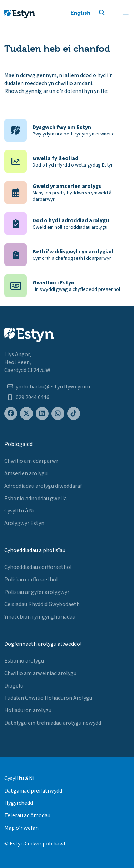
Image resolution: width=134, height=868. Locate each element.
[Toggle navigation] (126, 13)
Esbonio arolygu (24, 661)
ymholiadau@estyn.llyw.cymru (53, 387)
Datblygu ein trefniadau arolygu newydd (53, 723)
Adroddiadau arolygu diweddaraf (43, 486)
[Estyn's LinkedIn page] (42, 414)
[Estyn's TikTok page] (74, 414)
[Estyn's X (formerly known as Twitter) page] (26, 414)
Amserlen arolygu (26, 473)
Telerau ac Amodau (27, 815)
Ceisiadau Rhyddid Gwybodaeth (42, 604)
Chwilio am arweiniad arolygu (40, 673)
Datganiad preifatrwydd (33, 791)
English (80, 13)
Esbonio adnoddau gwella (36, 499)
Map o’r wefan (21, 828)
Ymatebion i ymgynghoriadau (40, 617)
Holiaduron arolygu (28, 710)
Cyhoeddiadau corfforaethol (38, 567)
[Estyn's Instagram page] (58, 414)
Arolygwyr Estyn (24, 523)
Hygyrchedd (19, 803)
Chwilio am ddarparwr (31, 461)
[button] (110, 13)
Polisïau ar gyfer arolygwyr (37, 592)
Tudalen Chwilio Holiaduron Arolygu (48, 698)
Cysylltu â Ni (19, 511)
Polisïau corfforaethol (31, 580)
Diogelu (14, 686)
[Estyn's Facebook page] (11, 414)
